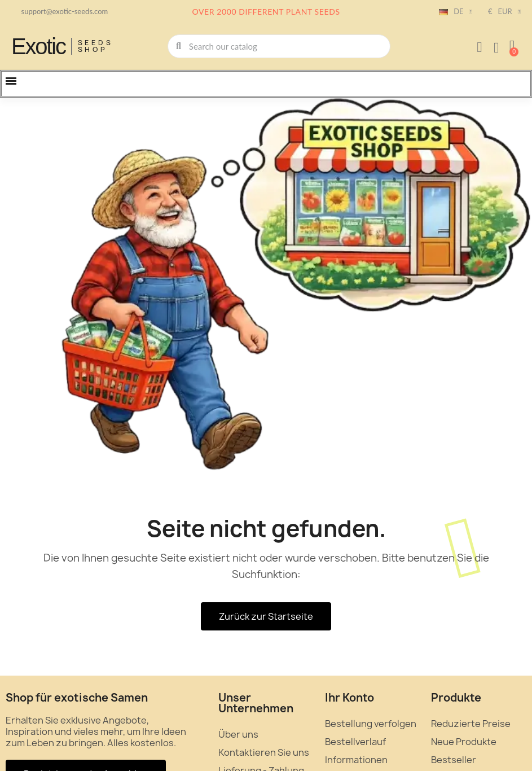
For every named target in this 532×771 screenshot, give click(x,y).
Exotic (38, 46)
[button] (512, 46)
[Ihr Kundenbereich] (480, 47)
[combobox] (280, 46)
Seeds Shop (96, 46)
